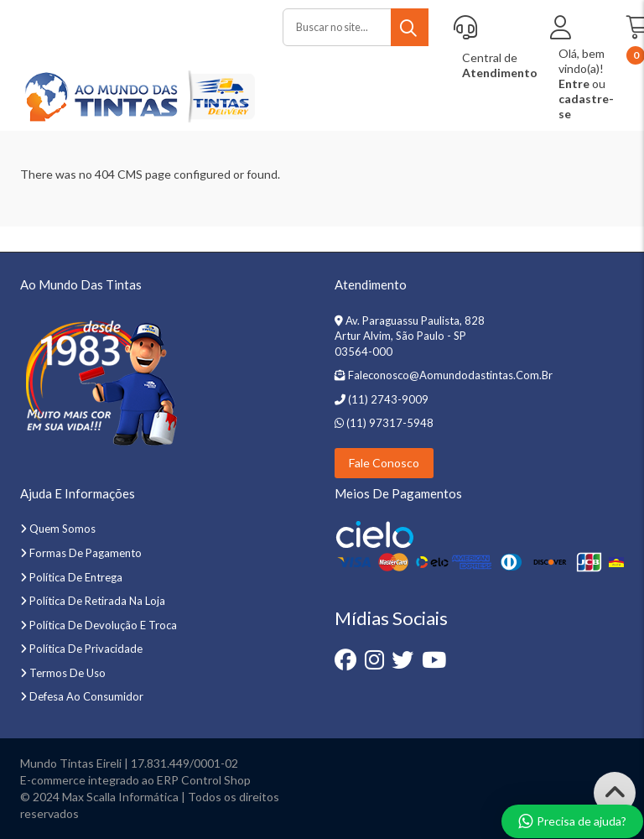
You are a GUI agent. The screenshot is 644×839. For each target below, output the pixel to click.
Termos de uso (68, 673)
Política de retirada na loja (97, 601)
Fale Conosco (384, 463)
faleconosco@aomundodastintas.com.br (450, 375)
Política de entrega (76, 577)
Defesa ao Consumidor (86, 696)
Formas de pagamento (86, 553)
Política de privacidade (86, 649)
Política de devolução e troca (103, 625)
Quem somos (62, 529)
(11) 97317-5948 (389, 423)
